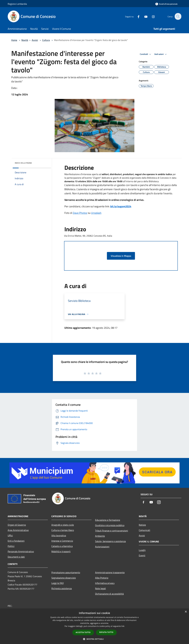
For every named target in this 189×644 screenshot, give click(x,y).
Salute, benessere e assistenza (110, 541)
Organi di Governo (17, 525)
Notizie (142, 525)
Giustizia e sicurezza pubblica (110, 525)
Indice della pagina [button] (23, 163)
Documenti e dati (16, 557)
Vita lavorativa (59, 535)
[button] (94, 639)
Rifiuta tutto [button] (106, 632)
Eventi (142, 555)
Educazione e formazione (108, 520)
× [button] (186, 612)
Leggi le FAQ (58, 583)
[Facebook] (137, 16)
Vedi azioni (161, 54)
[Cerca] (178, 16)
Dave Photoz (80, 213)
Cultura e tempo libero (63, 530)
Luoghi (142, 550)
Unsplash (96, 213)
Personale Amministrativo (21, 551)
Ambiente (100, 536)
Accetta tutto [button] (83, 632)
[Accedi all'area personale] (166, 4)
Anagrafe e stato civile (63, 525)
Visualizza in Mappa (121, 256)
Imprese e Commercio (62, 541)
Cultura (46, 40)
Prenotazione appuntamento (66, 572)
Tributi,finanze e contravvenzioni (112, 531)
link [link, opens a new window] (123, 626)
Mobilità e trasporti (61, 551)
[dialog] (94, 626)
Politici (11, 546)
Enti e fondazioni (16, 541)
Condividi (146, 54)
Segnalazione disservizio (64, 578)
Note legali (100, 588)
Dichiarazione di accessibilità (109, 594)
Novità (25, 40)
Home (14, 40)
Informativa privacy (105, 583)
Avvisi (35, 40)
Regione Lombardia (17, 4)
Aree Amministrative (18, 530)
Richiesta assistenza (62, 588)
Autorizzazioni (102, 547)
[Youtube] (144, 16)
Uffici (10, 535)
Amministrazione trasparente (110, 572)
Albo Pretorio (102, 578)
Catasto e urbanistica (62, 546)
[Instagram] (151, 16)
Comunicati (144, 530)
